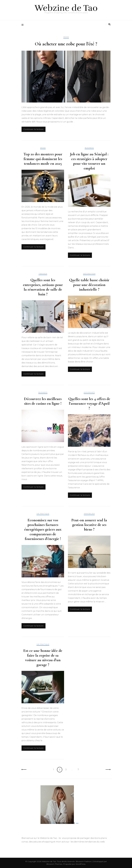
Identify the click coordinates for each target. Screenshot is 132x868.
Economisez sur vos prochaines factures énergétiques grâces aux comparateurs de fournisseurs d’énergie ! (43, 529)
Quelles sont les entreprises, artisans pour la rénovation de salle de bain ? (43, 287)
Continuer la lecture (34, 129)
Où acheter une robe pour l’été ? (66, 44)
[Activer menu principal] (23, 25)
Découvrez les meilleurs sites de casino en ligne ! (43, 401)
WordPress (80, 864)
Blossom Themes (54, 864)
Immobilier (89, 514)
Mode (66, 37)
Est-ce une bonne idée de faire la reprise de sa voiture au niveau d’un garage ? (43, 658)
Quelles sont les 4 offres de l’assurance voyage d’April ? (89, 403)
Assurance (89, 392)
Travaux (43, 274)
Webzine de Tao (66, 8)
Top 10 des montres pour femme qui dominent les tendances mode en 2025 (43, 159)
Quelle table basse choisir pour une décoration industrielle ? (89, 285)
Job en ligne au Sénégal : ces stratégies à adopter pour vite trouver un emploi (89, 161)
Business (89, 148)
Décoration (89, 274)
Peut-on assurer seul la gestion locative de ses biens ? (89, 525)
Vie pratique (43, 514)
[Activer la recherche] (109, 24)
